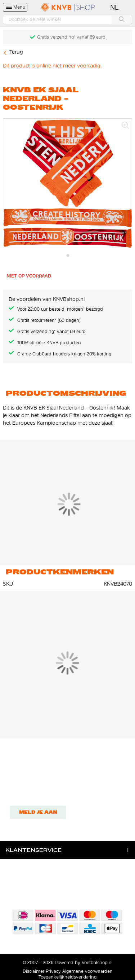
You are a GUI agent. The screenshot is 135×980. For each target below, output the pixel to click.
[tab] (67, 850)
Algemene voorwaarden (87, 971)
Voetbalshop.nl (97, 963)
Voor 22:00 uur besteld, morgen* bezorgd (60, 309)
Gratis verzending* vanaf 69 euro (71, 37)
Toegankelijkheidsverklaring (67, 977)
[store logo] (68, 7)
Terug (16, 52)
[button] (115, 8)
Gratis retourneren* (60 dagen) (49, 320)
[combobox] (67, 19)
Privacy (53, 971)
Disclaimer (33, 971)
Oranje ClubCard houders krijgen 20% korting (64, 354)
